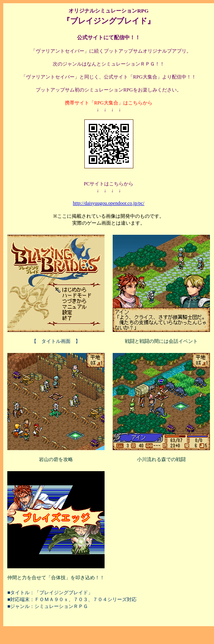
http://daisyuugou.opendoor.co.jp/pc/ (109, 203)
